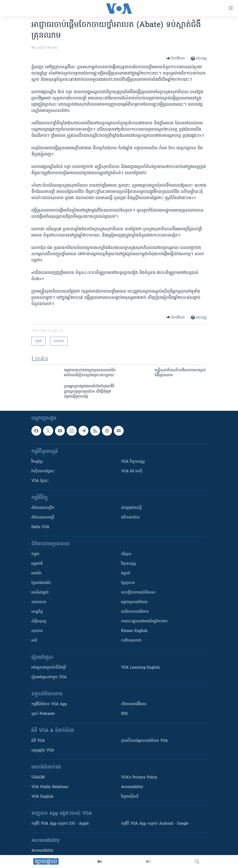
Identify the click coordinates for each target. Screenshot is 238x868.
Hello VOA (40, 527)
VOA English (42, 797)
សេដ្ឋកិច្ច (37, 612)
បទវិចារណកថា (131, 641)
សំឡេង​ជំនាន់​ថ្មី (131, 508)
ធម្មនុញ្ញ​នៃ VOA (43, 751)
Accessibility (132, 787)
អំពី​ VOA (38, 741)
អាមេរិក (37, 573)
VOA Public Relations (50, 787)
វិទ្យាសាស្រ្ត (128, 564)
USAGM (38, 778)
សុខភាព (37, 631)
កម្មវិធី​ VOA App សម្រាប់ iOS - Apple (60, 824)
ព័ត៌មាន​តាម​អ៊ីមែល (134, 704)
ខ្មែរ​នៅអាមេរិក (41, 583)
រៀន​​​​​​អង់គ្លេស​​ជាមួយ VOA (49, 677)
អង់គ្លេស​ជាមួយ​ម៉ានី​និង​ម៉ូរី (49, 668)
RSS (124, 714)
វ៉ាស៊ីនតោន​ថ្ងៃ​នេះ (43, 471)
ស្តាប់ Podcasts (43, 714)
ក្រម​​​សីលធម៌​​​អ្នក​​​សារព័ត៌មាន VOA (145, 741)
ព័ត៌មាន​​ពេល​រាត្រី (43, 518)
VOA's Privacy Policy (139, 778)
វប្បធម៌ (126, 573)
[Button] (176, 58)
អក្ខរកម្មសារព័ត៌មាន (134, 602)
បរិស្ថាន (126, 554)
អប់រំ (34, 641)
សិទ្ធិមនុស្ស (39, 621)
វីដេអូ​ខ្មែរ (37, 462)
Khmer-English (134, 631)
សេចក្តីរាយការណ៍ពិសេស (138, 593)
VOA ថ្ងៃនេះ (40, 481)
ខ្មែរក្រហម (128, 583)
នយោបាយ (39, 602)
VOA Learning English (141, 668)
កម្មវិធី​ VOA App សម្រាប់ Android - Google (155, 824)
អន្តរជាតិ (37, 564)
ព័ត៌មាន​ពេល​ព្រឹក (43, 508)
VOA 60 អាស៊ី (132, 471)
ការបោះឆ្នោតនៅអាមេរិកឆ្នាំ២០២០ (144, 621)
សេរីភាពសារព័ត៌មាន (135, 612)
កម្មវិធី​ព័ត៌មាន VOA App (49, 704)
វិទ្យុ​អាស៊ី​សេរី (130, 797)
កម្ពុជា (35, 554)
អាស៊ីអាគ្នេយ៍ (40, 593)
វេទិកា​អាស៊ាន (130, 518)
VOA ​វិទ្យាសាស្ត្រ (133, 462)
